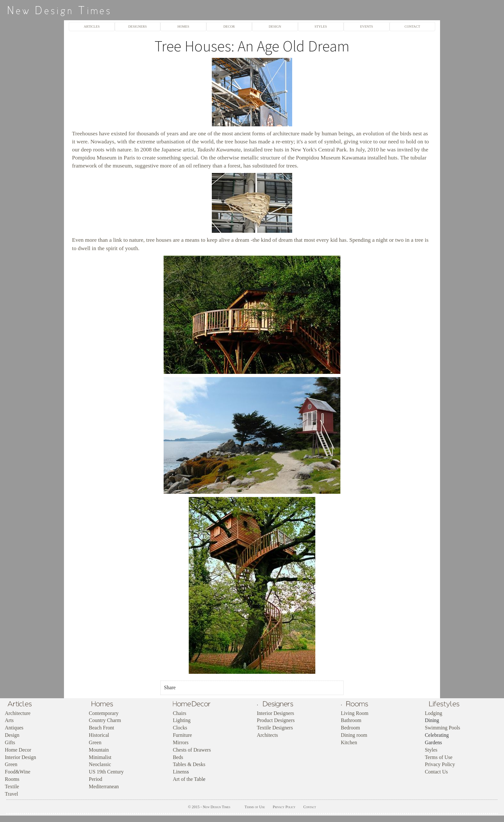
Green (11, 764)
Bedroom (350, 728)
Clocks (180, 728)
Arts (9, 720)
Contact (310, 807)
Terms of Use (439, 757)
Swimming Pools (443, 728)
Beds (178, 757)
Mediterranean (104, 786)
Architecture (18, 713)
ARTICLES (92, 27)
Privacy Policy (440, 764)
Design (12, 735)
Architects (267, 735)
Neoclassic (100, 764)
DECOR (229, 27)
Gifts (10, 742)
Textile (12, 786)
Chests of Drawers (192, 750)
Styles (431, 750)
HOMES (183, 27)
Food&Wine (18, 772)
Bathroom (351, 720)
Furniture (183, 735)
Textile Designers (275, 728)
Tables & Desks (189, 764)
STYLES (321, 27)
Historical (99, 735)
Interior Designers (275, 713)
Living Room (355, 713)
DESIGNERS (138, 27)
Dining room (354, 735)
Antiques (14, 728)
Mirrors (181, 742)
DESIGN (275, 27)
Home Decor (18, 750)
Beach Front (101, 728)
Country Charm (105, 720)
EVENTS (366, 27)
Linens (180, 772)
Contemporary (104, 713)
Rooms (12, 779)
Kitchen (349, 742)
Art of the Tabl (188, 779)
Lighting (182, 720)
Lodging (434, 713)
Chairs (180, 713)
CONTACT (412, 27)
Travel (11, 794)
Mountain (99, 750)
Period (95, 779)
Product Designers (276, 720)
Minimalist (100, 757)
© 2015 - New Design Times (209, 807)
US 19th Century (106, 772)
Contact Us (437, 772)
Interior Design (20, 757)
